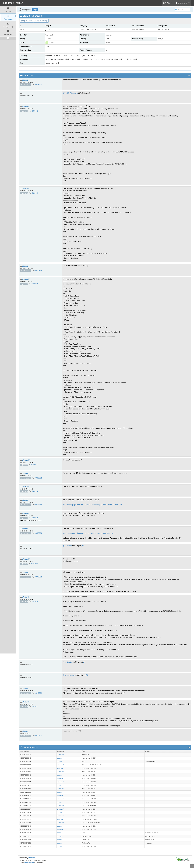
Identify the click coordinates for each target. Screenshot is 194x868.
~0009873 (35, 465)
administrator (29, 863)
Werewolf (26, 106)
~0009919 (38, 504)
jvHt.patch (69, 662)
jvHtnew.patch (70, 675)
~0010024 (35, 601)
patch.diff (68, 546)
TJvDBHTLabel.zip (71, 93)
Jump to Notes (27, 21)
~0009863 (35, 193)
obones (25, 80)
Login (35, 10)
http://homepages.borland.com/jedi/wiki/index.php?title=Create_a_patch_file (92, 505)
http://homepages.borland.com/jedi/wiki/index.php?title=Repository (89, 533)
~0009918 (35, 491)
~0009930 (38, 533)
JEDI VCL (168, 3)
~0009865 (38, 270)
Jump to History (41, 21)
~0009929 (35, 518)
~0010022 (38, 577)
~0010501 (38, 735)
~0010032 (38, 693)
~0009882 (38, 478)
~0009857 (38, 84)
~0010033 (35, 706)
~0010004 (35, 563)
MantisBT (32, 858)
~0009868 (35, 284)
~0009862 (35, 111)
